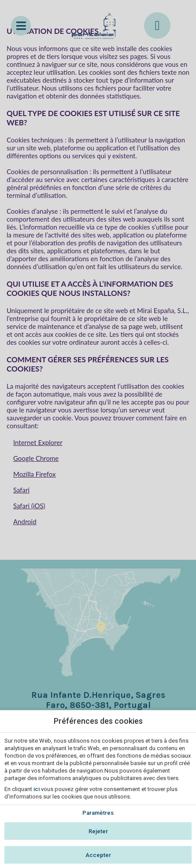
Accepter (98, 855)
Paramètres (98, 813)
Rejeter (98, 831)
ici (37, 789)
